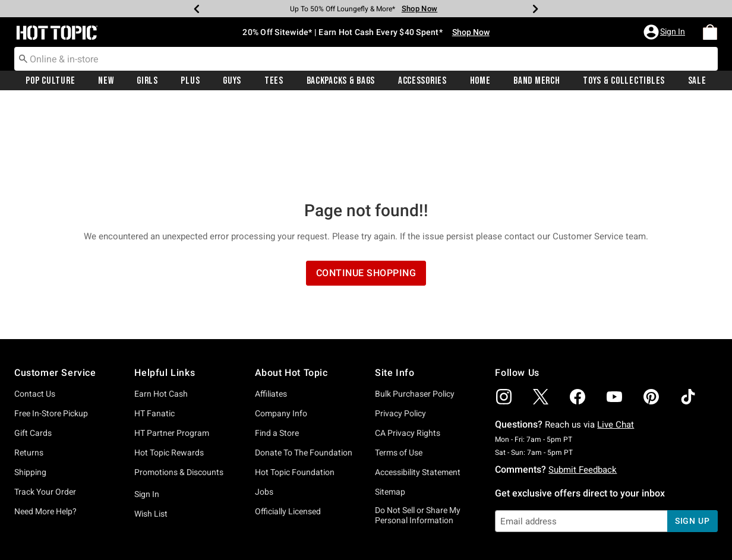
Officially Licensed (288, 425)
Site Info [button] (395, 287)
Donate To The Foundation (304, 366)
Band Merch (537, 81)
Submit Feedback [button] (583, 384)
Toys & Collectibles (624, 81)
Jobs (264, 406)
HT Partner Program (172, 347)
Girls (147, 81)
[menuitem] (710, 33)
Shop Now (471, 33)
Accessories (422, 81)
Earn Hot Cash (161, 308)
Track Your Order (45, 406)
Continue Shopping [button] (366, 187)
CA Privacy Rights (408, 347)
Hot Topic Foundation (295, 386)
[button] (665, 33)
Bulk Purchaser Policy (415, 308)
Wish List (151, 428)
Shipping (30, 386)
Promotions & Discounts (179, 386)
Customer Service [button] (55, 287)
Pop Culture (50, 81)
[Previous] (197, 9)
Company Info (281, 327)
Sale (697, 81)
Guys (232, 81)
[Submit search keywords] (23, 59)
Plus (190, 81)
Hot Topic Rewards (169, 366)
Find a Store (277, 347)
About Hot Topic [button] (291, 287)
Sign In (147, 408)
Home (480, 81)
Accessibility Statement (418, 386)
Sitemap (390, 406)
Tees (274, 81)
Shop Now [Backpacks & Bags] (419, 9)
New (106, 81)
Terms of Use (399, 366)
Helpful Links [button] (165, 287)
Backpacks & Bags (341, 81)
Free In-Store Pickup (51, 327)
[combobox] (366, 59)
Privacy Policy (400, 327)
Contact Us (35, 308)
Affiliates (271, 308)
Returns (29, 366)
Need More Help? (45, 425)
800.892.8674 (497, 535)
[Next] (535, 9)
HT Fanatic (154, 327)
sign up (692, 435)
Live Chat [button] (616, 338)
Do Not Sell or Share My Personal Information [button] (418, 429)
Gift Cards (33, 347)
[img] (504, 311)
